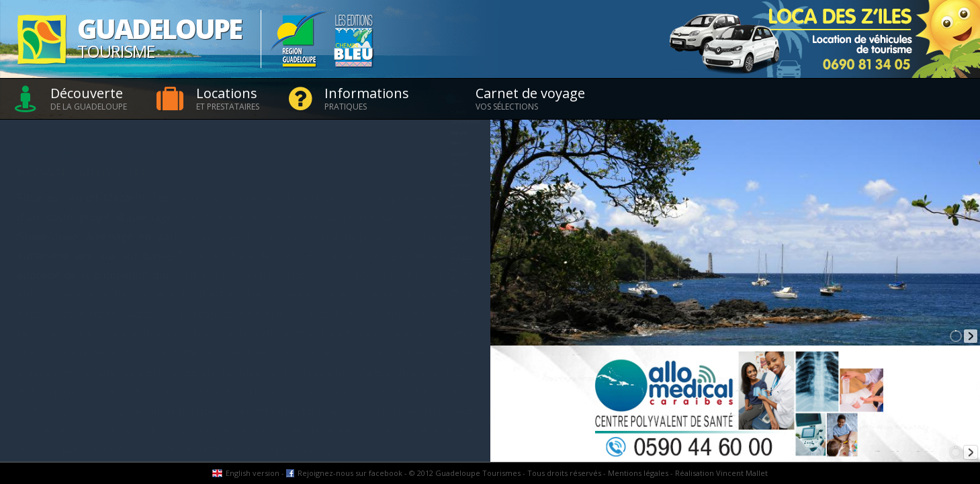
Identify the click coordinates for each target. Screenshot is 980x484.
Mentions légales (638, 473)
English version (253, 473)
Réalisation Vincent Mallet (721, 473)
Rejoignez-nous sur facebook (350, 473)
